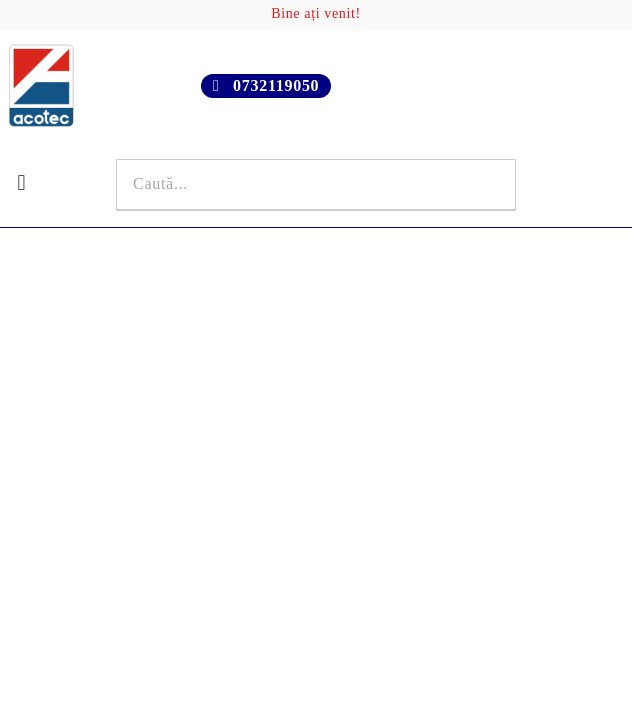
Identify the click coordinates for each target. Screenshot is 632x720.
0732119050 (276, 85)
